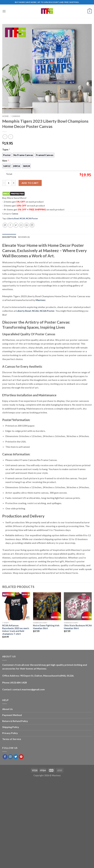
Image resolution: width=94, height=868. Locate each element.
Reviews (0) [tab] (24, 237)
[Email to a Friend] (21, 225)
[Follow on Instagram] (10, 757)
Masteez (41, 300)
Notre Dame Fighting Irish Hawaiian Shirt (46, 627)
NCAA (22, 218)
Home (5, 116)
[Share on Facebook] (10, 225)
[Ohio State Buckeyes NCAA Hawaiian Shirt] (78, 606)
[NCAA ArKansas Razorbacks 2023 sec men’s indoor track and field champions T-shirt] (16, 606)
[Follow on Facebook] (5, 757)
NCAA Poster (32, 218)
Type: (6, 149)
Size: (6, 160)
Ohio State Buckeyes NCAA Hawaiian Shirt (78, 627)
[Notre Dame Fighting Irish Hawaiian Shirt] (47, 606)
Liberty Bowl (13, 218)
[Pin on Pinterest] (27, 225)
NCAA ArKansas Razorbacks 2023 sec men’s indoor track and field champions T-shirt (16, 630)
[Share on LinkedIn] (32, 225)
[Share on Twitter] (16, 225)
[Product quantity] (9, 183)
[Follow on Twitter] (16, 757)
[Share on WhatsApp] (5, 225)
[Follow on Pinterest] (21, 757)
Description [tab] (9, 237)
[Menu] (4, 11)
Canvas (16, 116)
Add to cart (30, 183)
